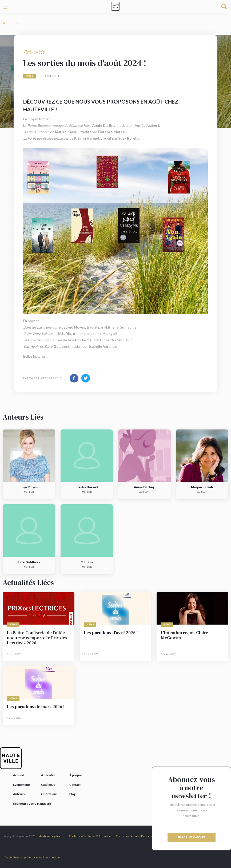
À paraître (48, 775)
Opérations (49, 794)
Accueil (18, 775)
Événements (22, 785)
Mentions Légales (49, 836)
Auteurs (19, 794)
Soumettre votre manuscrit (32, 804)
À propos (76, 775)
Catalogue (48, 785)
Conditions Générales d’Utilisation (90, 836)
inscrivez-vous (191, 837)
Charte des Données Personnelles (137, 836)
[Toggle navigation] (8, 6)
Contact (75, 785)
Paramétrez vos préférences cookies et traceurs (33, 857)
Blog (11, 22)
